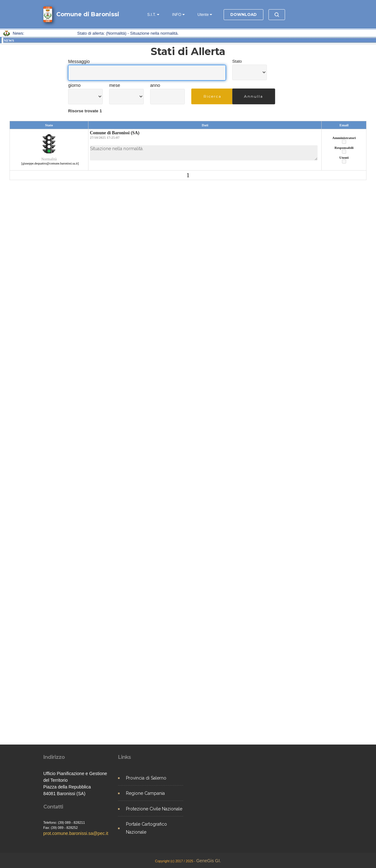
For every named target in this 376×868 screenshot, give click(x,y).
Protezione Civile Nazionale (154, 809)
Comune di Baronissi (88, 14)
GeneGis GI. (209, 861)
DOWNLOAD (244, 14)
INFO (177, 15)
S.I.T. (152, 15)
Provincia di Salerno (146, 778)
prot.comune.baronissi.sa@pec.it (76, 833)
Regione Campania (145, 793)
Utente (203, 15)
